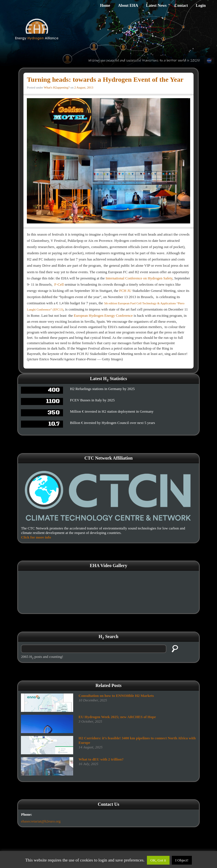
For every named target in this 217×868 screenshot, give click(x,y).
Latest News (156, 6)
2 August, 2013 (84, 87)
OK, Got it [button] (158, 860)
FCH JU (125, 291)
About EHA (128, 6)
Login (201, 6)
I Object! (182, 860)
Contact (181, 6)
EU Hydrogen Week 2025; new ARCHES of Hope (117, 717)
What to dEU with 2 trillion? (101, 759)
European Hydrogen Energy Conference (103, 315)
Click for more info (36, 537)
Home (105, 6)
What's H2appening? (57, 87)
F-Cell (59, 284)
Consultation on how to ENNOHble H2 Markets (116, 696)
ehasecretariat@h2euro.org (41, 821)
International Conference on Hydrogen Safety (139, 278)
